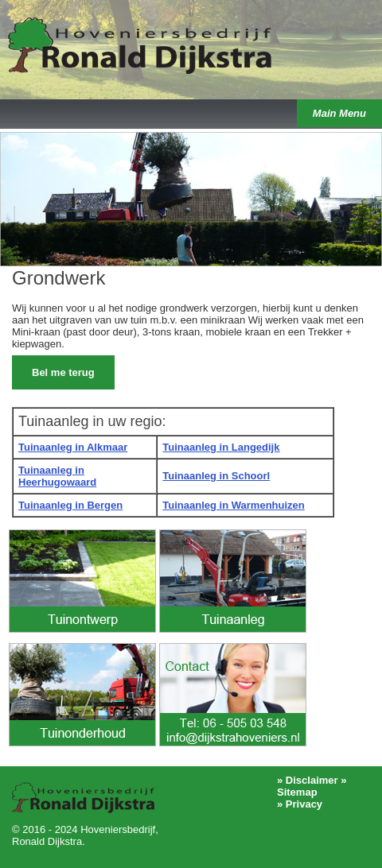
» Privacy (300, 804)
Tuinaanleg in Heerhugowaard (57, 476)
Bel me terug (63, 372)
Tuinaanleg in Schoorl (216, 476)
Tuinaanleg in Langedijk (221, 447)
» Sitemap (312, 786)
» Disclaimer (308, 780)
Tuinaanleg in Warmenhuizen (233, 505)
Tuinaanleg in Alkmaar (73, 447)
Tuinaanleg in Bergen (70, 505)
